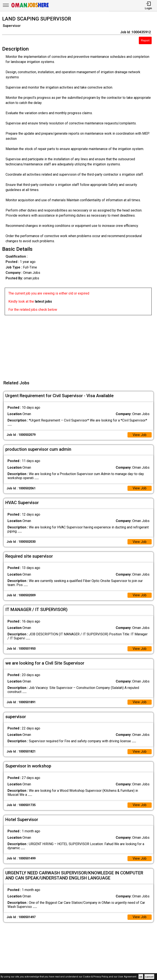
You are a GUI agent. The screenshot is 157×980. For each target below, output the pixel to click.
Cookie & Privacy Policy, (96, 977)
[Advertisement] (80, 345)
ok (141, 977)
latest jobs (43, 301)
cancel (149, 977)
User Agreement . (128, 977)
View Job (139, 435)
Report (145, 40)
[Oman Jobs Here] (30, 7)
